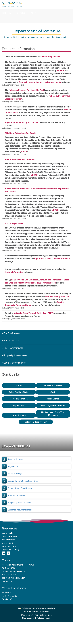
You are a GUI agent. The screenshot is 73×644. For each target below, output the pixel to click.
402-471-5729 (9, 575)
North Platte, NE (9, 596)
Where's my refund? (51, 57)
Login (48, 618)
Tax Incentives (56, 7)
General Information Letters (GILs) (23, 481)
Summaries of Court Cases (20, 488)
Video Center (53, 399)
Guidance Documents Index (20, 510)
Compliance (22, 13)
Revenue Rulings (15, 474)
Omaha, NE (7, 599)
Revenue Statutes (15, 459)
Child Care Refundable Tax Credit (20, 133)
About (34, 13)
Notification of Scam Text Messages (53, 414)
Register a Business (53, 385)
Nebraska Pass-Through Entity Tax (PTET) (34, 313)
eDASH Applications (14, 224)
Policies (40, 618)
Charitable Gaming (39, 7)
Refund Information (19, 399)
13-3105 (61, 71)
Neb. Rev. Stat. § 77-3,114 (57, 297)
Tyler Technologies (42, 615)
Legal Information (10, 536)
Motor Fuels (22, 7)
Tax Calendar (7, 7)
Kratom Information (14, 272)
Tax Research (8, 13)
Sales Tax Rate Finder (19, 392)
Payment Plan (19, 405)
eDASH (24, 152)
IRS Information (9, 540)
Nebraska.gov (28, 618)
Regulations (13, 466)
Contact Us (7, 581)
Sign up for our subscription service (22, 122)
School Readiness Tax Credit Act (20, 160)
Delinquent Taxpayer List (36, 422)
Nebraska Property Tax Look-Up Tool (26, 90)
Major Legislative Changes (53, 405)
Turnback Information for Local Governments (40, 82)
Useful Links (8, 533)
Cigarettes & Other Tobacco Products (52, 259)
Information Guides (16, 495)
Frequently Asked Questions (20, 502)
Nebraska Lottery (10, 546)
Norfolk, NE (7, 593)
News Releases (19, 415)
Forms (19, 385)
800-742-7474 (9, 578)
